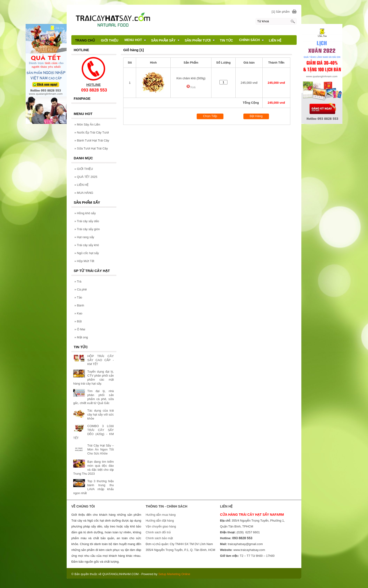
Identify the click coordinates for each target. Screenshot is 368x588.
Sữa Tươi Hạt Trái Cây (91, 148)
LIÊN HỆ (81, 185)
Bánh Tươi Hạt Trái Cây (92, 140)
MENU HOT (135, 40)
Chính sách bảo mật (159, 538)
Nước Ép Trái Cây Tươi (92, 132)
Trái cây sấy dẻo (87, 221)
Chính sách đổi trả (158, 532)
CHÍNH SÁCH (252, 40)
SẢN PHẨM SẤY (165, 40)
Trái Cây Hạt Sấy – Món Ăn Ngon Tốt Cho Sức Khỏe (101, 449)
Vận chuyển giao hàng (161, 526)
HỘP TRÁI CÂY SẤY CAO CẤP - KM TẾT (101, 360)
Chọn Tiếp (210, 116)
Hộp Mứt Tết (84, 261)
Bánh (79, 305)
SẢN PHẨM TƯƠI (200, 40)
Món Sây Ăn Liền (87, 124)
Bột (78, 321)
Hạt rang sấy (84, 237)
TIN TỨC (226, 40)
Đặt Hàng (256, 116)
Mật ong (81, 337)
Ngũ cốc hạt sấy (87, 253)
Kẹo (78, 313)
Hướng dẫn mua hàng (161, 515)
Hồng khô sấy (85, 213)
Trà (78, 281)
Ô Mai (80, 329)
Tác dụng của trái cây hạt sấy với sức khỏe (101, 414)
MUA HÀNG (84, 193)
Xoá (191, 87)
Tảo (78, 297)
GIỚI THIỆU (84, 169)
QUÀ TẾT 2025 (86, 177)
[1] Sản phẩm (281, 12)
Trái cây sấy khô (87, 245)
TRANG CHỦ (85, 40)
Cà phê (81, 289)
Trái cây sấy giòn (87, 229)
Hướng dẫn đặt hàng (160, 521)
